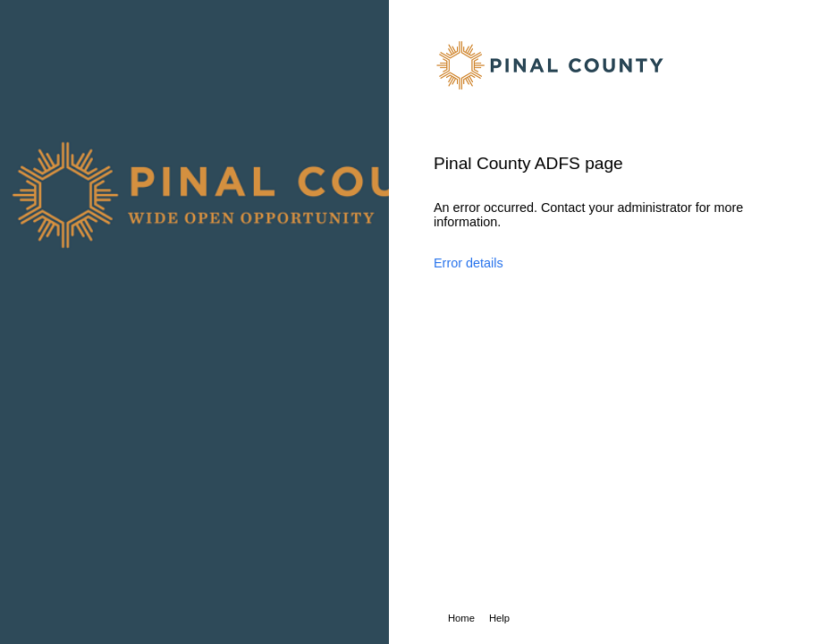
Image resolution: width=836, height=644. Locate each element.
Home (461, 618)
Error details (469, 263)
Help (499, 618)
